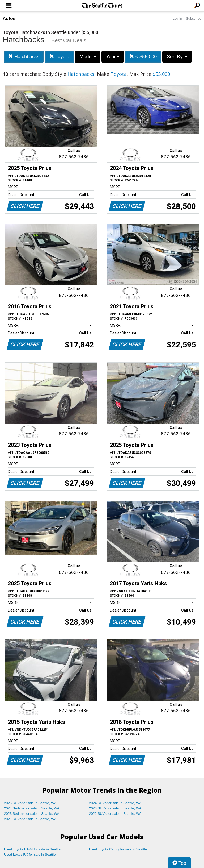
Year (112, 57)
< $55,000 (143, 57)
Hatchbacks (24, 57)
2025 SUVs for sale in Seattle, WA (30, 803)
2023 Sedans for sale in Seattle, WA (32, 814)
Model (88, 57)
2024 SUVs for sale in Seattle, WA (115, 803)
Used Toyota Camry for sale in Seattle (118, 849)
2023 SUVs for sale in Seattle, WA (115, 808)
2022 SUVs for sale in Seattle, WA (115, 814)
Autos (9, 18)
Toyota (59, 57)
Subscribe (194, 18)
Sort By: (177, 57)
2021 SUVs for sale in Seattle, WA (30, 819)
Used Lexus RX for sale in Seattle (30, 855)
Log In (177, 18)
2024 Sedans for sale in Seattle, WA (32, 808)
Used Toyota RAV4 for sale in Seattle (32, 849)
